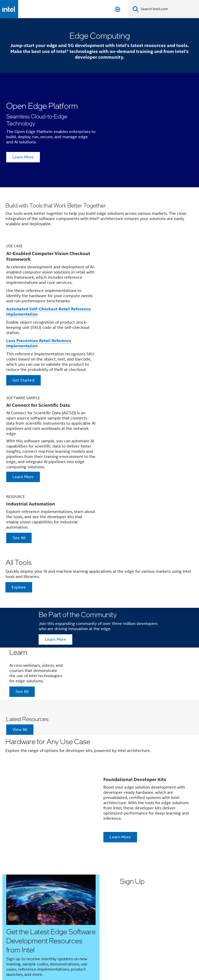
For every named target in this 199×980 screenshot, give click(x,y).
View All (20, 730)
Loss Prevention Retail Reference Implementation (39, 343)
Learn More (23, 157)
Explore (19, 587)
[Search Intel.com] (169, 9)
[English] (118, 9)
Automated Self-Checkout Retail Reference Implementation (48, 312)
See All (19, 538)
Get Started (23, 380)
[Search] (136, 9)
